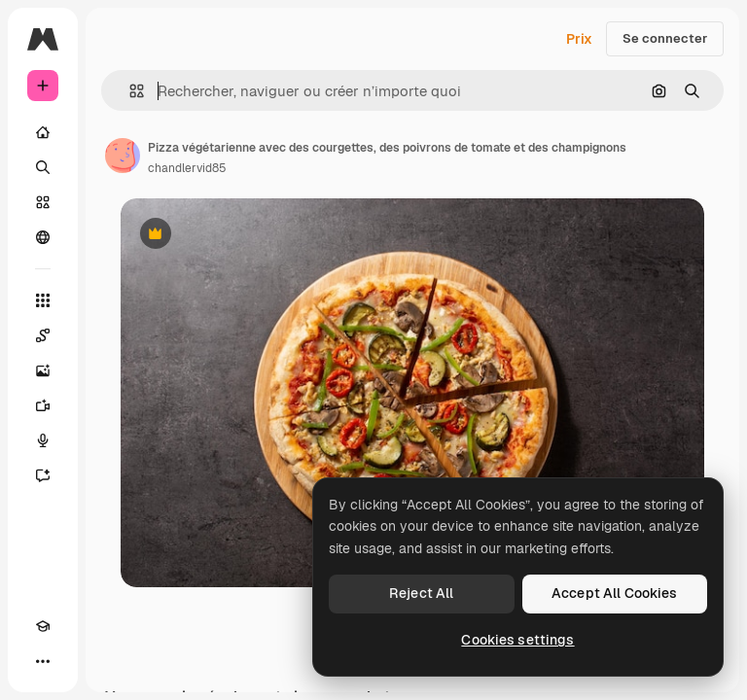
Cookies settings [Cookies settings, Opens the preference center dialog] (517, 640)
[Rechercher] (43, 167)
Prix (579, 39)
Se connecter (665, 38)
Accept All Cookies (615, 593)
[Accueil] (43, 132)
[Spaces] (43, 335)
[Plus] (43, 661)
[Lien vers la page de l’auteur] (123, 156)
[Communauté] (43, 237)
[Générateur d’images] (43, 370)
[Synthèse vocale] (43, 440)
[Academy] (43, 626)
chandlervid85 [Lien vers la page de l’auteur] (187, 168)
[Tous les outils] (43, 300)
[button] (129, 91)
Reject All (421, 593)
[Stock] (43, 202)
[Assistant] (43, 475)
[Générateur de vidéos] (43, 405)
